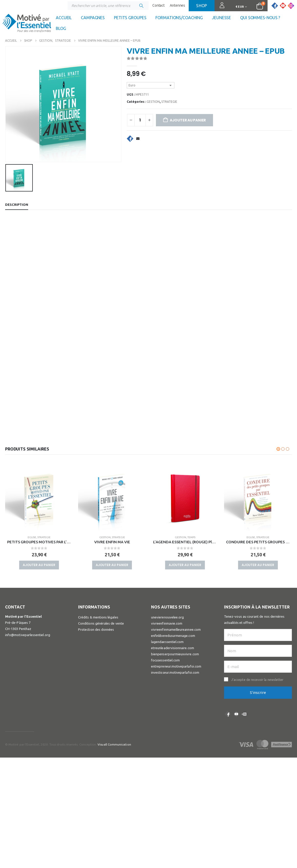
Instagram (245, 684)
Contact (158, 5)
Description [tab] (17, 180)
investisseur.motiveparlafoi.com (175, 642)
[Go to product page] (39, 472)
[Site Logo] (27, 24)
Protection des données (96, 599)
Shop (202, 6)
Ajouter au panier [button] (39, 540)
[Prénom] (258, 605)
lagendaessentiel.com (167, 611)
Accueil (64, 18)
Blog (61, 28)
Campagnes (93, 18)
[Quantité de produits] (140, 120)
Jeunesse (221, 18)
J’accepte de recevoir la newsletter (257, 649)
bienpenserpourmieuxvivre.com (175, 624)
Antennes (177, 5)
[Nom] (258, 620)
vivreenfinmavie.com (167, 593)
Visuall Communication (114, 714)
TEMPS (45, 512)
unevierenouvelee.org (167, 587)
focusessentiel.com (165, 630)
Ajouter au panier (188, 120)
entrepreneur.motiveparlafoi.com (176, 636)
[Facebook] (275, 6)
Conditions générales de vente (101, 593)
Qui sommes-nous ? (260, 18)
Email (138, 139)
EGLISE (105, 512)
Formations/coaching (179, 18)
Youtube (236, 684)
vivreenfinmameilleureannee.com (176, 599)
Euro (132, 85)
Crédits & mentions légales (98, 587)
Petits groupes (130, 18)
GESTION (153, 102)
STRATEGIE (169, 102)
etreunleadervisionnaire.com (173, 617)
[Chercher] (141, 6)
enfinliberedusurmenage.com (173, 605)
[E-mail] (258, 636)
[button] (278, 424)
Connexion (220, 8)
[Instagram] (291, 6)
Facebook (130, 139)
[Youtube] (283, 6)
